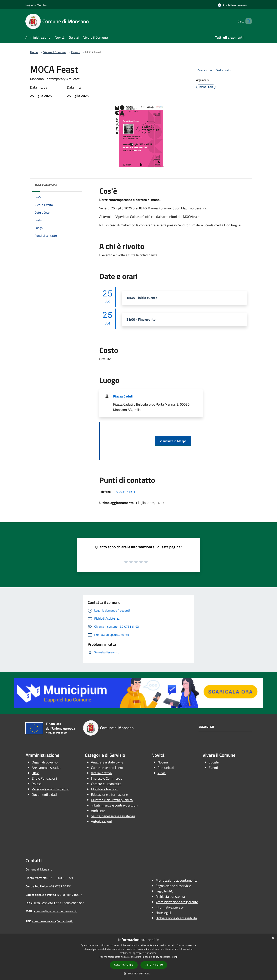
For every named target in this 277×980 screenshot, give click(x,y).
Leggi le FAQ (164, 891)
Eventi (75, 52)
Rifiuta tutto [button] (154, 965)
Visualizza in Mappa (173, 441)
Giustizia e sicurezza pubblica (112, 800)
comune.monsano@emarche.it (53, 921)
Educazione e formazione (109, 795)
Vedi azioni (225, 71)
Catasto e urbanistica (106, 784)
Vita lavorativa (101, 773)
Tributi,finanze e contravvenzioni (115, 805)
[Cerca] (247, 21)
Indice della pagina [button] (46, 185)
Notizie (163, 762)
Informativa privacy (170, 907)
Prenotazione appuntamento (177, 880)
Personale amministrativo (50, 789)
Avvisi (162, 773)
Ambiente (98, 811)
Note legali (163, 913)
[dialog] (138, 957)
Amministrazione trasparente (177, 902)
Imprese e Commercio (107, 778)
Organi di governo (45, 762)
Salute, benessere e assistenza (113, 816)
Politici (37, 784)
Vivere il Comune (55, 52)
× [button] (273, 938)
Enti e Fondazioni (44, 778)
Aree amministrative (46, 768)
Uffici (36, 773)
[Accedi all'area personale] (232, 5)
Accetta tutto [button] (124, 965)
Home (34, 52)
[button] (138, 973)
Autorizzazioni (101, 821)
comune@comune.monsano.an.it (56, 911)
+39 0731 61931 (124, 492)
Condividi (205, 71)
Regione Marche (36, 5)
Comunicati (166, 768)
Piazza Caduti (123, 396)
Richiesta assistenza (170, 897)
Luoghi (214, 762)
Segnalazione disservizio (173, 886)
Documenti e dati (44, 795)
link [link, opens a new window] (176, 957)
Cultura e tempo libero (107, 768)
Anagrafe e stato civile (107, 762)
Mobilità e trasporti (105, 789)
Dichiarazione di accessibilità (176, 918)
